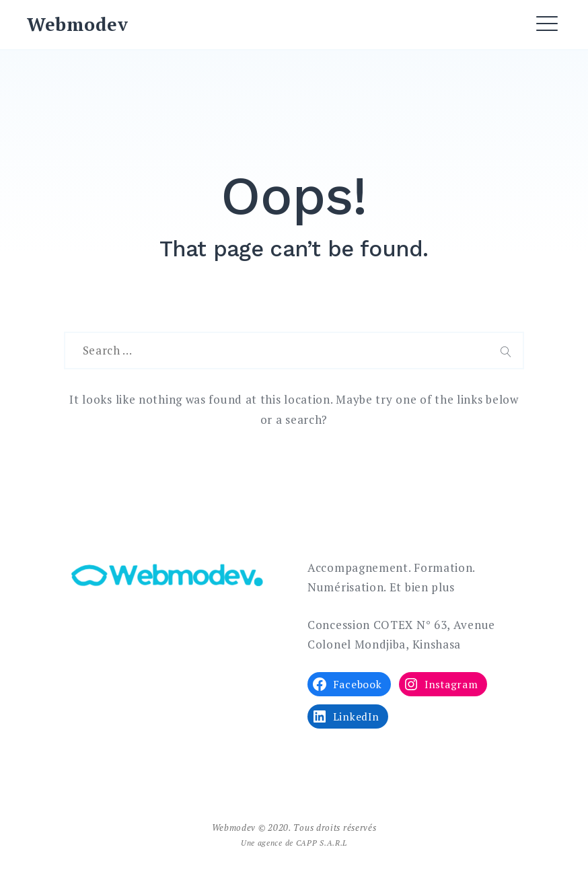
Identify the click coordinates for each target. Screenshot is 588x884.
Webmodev (78, 24)
